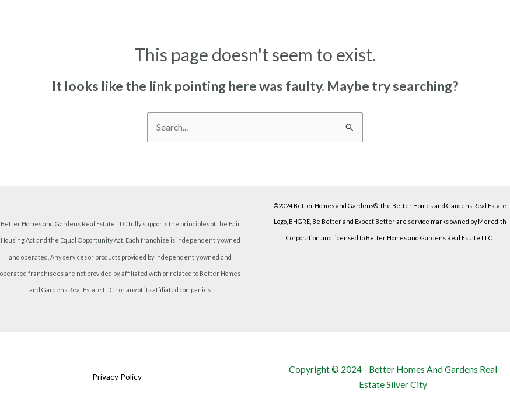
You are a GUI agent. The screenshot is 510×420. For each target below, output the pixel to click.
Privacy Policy (117, 377)
